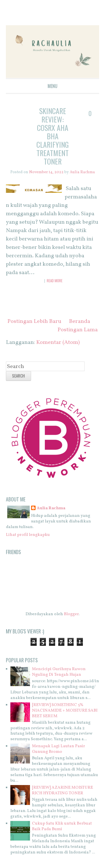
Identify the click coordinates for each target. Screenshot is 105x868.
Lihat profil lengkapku (28, 535)
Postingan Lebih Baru (34, 321)
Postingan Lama (78, 330)
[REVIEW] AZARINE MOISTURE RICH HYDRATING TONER (62, 791)
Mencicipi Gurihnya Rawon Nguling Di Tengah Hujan (59, 672)
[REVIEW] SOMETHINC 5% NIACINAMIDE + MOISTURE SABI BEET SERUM (65, 711)
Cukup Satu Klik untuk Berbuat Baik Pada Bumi (62, 826)
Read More (55, 281)
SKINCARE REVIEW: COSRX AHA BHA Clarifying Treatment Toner (53, 136)
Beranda (80, 321)
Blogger (71, 614)
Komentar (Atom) (58, 342)
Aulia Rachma (51, 508)
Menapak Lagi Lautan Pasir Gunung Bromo (59, 749)
